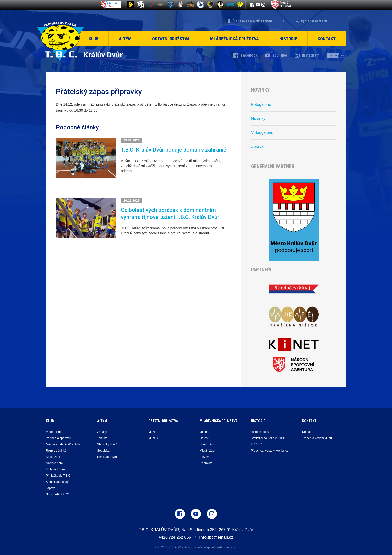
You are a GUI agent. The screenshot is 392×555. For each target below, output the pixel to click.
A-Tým (125, 39)
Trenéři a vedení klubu (317, 438)
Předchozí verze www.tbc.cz (270, 451)
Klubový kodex (56, 469)
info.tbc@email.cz (216, 537)
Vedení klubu (55, 432)
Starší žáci (207, 444)
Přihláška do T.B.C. (59, 476)
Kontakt (327, 39)
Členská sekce (244, 21)
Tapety (50, 488)
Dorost (204, 438)
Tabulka (102, 438)
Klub (94, 39)
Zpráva (257, 147)
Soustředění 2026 (58, 494)
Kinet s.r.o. (230, 547)
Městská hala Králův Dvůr (63, 444)
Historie (288, 39)
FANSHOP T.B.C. (273, 21)
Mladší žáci (207, 451)
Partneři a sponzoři (59, 438)
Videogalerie (262, 133)
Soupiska (103, 451)
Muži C (153, 438)
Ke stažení (53, 457)
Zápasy (102, 432)
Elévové (205, 457)
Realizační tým (107, 457)
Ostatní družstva (171, 39)
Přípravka (206, 463)
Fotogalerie (261, 105)
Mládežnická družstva (235, 39)
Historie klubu (260, 432)
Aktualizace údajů (58, 482)
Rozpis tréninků (56, 451)
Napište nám (54, 463)
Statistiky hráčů (107, 444)
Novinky (258, 119)
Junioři (204, 432)
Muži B (153, 432)
